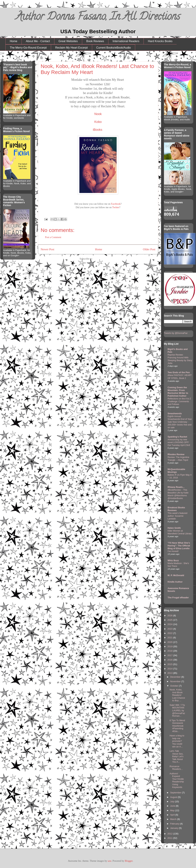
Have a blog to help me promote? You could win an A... (177, 741)
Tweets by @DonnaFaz (176, 333)
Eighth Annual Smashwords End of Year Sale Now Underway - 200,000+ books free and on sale (180, 422)
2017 (170, 655)
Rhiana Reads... (176, 487)
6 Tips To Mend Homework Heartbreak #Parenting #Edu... (177, 726)
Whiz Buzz (173, 560)
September (176, 793)
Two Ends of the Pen (179, 372)
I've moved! (173, 551)
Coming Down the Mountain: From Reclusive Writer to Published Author (178, 392)
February (175, 824)
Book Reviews (95, 41)
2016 (170, 660)
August (174, 797)
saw (110, 861)
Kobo (98, 122)
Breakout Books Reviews (176, 509)
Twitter (116, 207)
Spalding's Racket (177, 437)
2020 (170, 642)
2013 (170, 673)
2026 (170, 616)
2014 (170, 669)
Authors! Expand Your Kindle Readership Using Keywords (177, 780)
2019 (170, 646)
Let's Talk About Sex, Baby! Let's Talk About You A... (177, 756)
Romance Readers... (176, 768)
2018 (170, 651)
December (176, 677)
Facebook (116, 204)
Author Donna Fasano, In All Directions (98, 17)
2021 (170, 638)
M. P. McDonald (176, 575)
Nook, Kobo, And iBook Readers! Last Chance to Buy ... (177, 695)
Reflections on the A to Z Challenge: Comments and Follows (179, 401)
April (173, 815)
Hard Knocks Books (160, 41)
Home (14, 41)
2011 (170, 838)
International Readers (126, 41)
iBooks (98, 130)
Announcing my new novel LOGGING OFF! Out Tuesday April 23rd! (179, 442)
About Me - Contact (38, 41)
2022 (170, 633)
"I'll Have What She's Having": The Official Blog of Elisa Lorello (179, 546)
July (172, 801)
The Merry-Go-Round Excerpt (28, 48)
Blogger (129, 861)
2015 (170, 664)
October (174, 686)
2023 (170, 629)
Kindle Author (175, 582)
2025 (170, 620)
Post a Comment (53, 237)
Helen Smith (174, 528)
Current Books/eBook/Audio (114, 48)
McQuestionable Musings (176, 471)
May (173, 810)
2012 (170, 834)
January (174, 828)
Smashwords (175, 413)
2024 (170, 624)
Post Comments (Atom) (105, 259)
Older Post (149, 249)
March (174, 819)
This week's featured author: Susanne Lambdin (178, 516)
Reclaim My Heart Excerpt (72, 48)
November (176, 681)
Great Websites (68, 41)
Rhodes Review (176, 454)
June (173, 806)
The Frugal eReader (178, 598)
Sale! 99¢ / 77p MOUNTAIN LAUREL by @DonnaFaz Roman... (177, 710)
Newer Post (48, 249)
